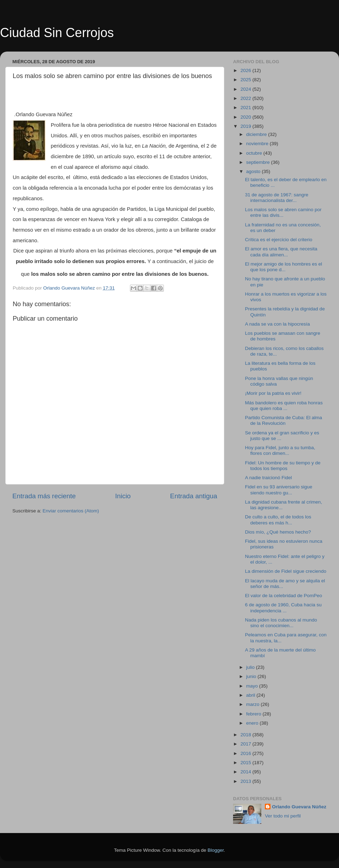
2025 (246, 80)
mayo (253, 686)
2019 (246, 126)
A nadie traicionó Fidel (269, 478)
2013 (246, 781)
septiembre (259, 162)
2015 (246, 763)
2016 (246, 753)
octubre (255, 153)
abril (251, 695)
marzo (253, 704)
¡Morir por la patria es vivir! (273, 393)
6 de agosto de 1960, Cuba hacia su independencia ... (283, 608)
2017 (246, 744)
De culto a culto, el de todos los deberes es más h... (278, 520)
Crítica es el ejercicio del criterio (279, 240)
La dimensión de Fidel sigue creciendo (286, 571)
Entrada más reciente (44, 496)
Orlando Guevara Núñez (299, 807)
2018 (246, 735)
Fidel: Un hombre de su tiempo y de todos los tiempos (283, 466)
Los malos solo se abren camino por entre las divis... (283, 212)
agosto (254, 171)
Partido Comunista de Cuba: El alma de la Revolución (284, 420)
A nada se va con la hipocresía (278, 324)
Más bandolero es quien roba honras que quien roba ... (284, 406)
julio (251, 667)
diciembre (257, 134)
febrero (254, 714)
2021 (246, 108)
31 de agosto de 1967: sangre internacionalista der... (277, 198)
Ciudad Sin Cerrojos (57, 33)
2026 (246, 70)
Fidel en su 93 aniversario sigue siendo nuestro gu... (279, 490)
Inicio (123, 496)
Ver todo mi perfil (283, 816)
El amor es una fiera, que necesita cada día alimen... (281, 252)
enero (253, 723)
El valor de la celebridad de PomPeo (284, 596)
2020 (246, 117)
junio (252, 676)
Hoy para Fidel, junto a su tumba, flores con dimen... (280, 450)
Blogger (216, 850)
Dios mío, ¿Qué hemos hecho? (278, 532)
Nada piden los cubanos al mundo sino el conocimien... (281, 623)
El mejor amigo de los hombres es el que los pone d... (284, 267)
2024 (246, 89)
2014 (246, 772)
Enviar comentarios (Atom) (71, 511)
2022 (246, 98)
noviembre (258, 144)
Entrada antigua (194, 496)
